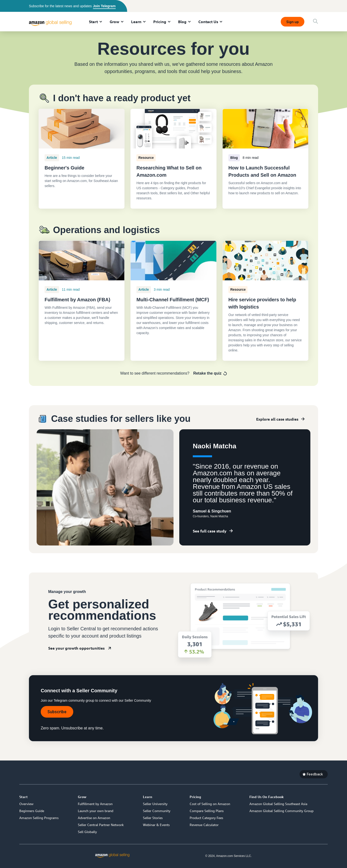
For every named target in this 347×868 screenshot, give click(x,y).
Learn (136, 22)
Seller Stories (153, 818)
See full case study (210, 531)
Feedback (315, 774)
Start (93, 22)
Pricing (160, 22)
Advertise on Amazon (94, 818)
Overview (26, 804)
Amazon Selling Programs (39, 818)
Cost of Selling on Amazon (210, 804)
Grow (114, 22)
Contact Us (208, 22)
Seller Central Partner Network (101, 825)
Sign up (293, 22)
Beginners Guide (32, 811)
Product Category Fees (206, 818)
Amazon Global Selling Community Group (281, 811)
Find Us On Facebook (267, 797)
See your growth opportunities (76, 648)
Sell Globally (87, 832)
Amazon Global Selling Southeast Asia (278, 804)
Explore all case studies (277, 419)
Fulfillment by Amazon (95, 804)
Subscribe (57, 712)
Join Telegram (104, 6)
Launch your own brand (96, 811)
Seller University (155, 804)
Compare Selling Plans (207, 811)
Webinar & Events (156, 825)
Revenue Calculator (204, 825)
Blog (182, 22)
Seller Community (157, 811)
